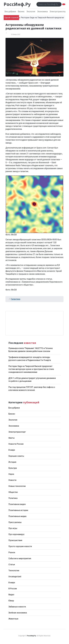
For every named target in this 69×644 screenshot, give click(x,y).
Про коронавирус (16, 534)
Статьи (12, 564)
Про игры (13, 528)
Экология (31, 11)
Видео (11, 595)
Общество (13, 492)
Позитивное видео (17, 504)
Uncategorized (15, 577)
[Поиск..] (49, 4)
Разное (12, 552)
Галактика (16, 299)
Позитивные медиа (17, 516)
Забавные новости (17, 607)
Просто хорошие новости (20, 546)
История (12, 462)
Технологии (14, 571)
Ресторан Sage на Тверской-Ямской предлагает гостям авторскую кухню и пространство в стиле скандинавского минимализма (31, 369)
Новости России (16, 444)
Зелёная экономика (18, 613)
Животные (13, 619)
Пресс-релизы (15, 522)
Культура (13, 468)
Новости (12, 480)
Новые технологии (17, 486)
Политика (13, 498)
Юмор (11, 601)
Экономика (42, 11)
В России (13, 589)
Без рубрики (10, 11)
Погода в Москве (34, 323)
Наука (11, 474)
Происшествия (15, 540)
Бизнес (21, 11)
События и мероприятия (20, 558)
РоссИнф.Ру (17, 4)
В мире (12, 450)
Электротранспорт (58, 11)
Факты (12, 438)
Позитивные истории (18, 510)
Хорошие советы (16, 456)
